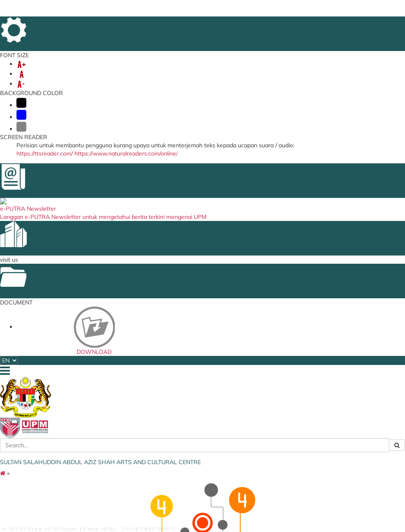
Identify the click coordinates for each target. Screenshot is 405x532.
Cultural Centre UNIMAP (201, 462)
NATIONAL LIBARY (258, 355)
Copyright (193, 501)
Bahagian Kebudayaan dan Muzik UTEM (200, 366)
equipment (125, 281)
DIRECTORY (292, 24)
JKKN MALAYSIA (256, 340)
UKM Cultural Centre (197, 401)
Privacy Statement (157, 501)
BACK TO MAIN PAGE (197, 233)
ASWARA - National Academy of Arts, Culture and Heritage (265, 328)
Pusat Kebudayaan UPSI (202, 441)
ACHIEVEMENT (165, 71)
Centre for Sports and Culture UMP (198, 419)
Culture (121, 289)
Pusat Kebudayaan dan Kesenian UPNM (201, 480)
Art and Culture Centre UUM (200, 283)
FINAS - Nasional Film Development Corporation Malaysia (262, 311)
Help (51, 501)
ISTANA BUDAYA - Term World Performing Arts (264, 296)
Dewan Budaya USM (198, 301)
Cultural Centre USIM (198, 293)
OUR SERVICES (89, 71)
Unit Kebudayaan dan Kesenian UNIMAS (199, 391)
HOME (236, 24)
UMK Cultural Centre (197, 409)
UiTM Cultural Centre (198, 334)
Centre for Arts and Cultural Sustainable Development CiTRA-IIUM (198, 349)
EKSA (298, 71)
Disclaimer (73, 501)
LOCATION (324, 24)
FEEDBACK (261, 24)
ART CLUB (209, 71)
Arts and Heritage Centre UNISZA (202, 324)
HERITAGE (268, 71)
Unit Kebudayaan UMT (200, 469)
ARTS (239, 71)
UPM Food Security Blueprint (258, 283)
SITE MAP (369, 24)
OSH (320, 71)
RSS (54, 507)
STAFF (127, 71)
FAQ (346, 24)
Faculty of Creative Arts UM (201, 311)
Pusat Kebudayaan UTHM (196, 452)
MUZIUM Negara (256, 348)
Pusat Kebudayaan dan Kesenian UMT (201, 431)
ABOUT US (44, 71)
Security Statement (111, 501)
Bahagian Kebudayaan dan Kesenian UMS (200, 378)
